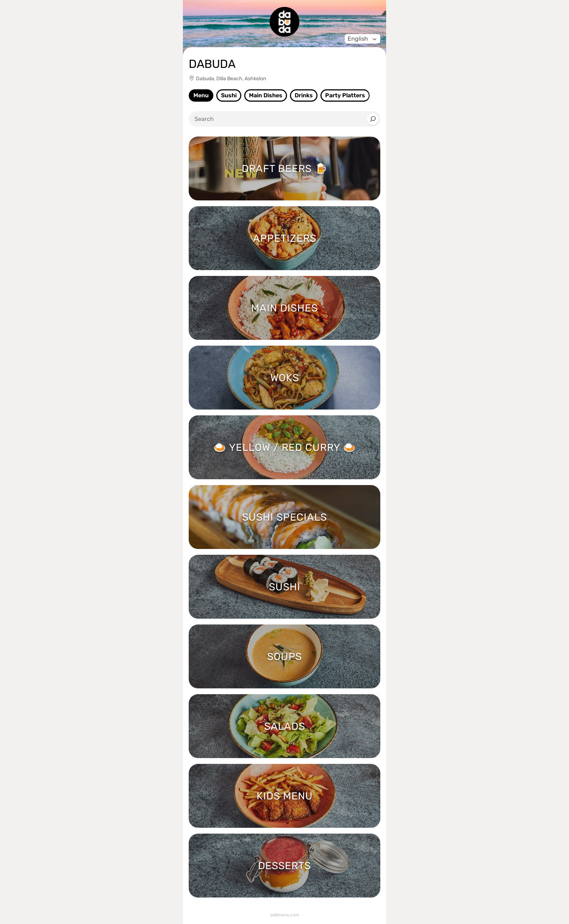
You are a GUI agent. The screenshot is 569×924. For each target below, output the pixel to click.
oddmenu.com (285, 915)
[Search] (373, 119)
